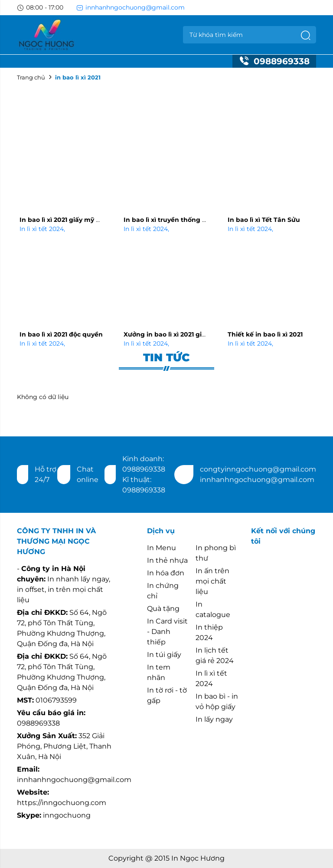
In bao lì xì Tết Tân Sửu (264, 220)
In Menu (162, 548)
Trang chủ (31, 77)
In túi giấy (164, 655)
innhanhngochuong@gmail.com (131, 7)
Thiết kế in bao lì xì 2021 (265, 334)
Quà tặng (163, 609)
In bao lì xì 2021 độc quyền (61, 334)
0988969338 (274, 61)
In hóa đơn (166, 573)
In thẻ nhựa (167, 560)
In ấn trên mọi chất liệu (212, 581)
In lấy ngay (214, 719)
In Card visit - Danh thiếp (167, 632)
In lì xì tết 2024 (42, 229)
